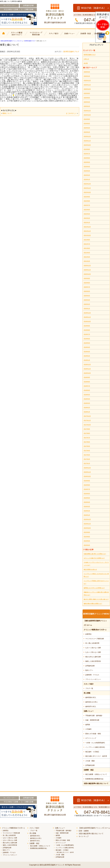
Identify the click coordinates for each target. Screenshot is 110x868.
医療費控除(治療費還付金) (94, 779)
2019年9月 (87, 326)
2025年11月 (87, 85)
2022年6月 (87, 210)
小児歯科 (88, 729)
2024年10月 (87, 115)
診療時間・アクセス (92, 675)
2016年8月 (87, 485)
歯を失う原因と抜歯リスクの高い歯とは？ (96, 599)
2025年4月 (87, 102)
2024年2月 (87, 132)
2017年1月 (87, 463)
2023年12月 (87, 136)
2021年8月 (87, 240)
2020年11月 (87, 270)
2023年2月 (87, 175)
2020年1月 (87, 308)
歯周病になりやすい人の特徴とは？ (94, 588)
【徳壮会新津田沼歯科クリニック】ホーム (4, 35)
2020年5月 (87, 291)
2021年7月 (87, 244)
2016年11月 (87, 472)
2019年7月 (87, 334)
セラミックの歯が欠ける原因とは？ (94, 558)
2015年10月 (87, 528)
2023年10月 (87, 145)
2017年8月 (87, 433)
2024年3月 (87, 128)
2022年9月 (87, 197)
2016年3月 (87, 506)
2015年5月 (87, 541)
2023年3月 (87, 171)
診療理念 (88, 634)
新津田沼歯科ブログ (71, 52)
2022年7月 (87, 205)
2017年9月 (87, 429)
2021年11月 (87, 231)
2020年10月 (87, 274)
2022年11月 (87, 188)
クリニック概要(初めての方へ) (17, 35)
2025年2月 (87, 106)
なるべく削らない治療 (93, 652)
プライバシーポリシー (93, 679)
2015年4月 (87, 545)
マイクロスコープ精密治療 (35, 35)
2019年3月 (87, 352)
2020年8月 (87, 283)
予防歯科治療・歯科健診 (94, 716)
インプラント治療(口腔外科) (95, 747)
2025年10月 (87, 89)
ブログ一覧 (89, 688)
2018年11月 (87, 369)
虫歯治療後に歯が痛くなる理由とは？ (95, 554)
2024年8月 (87, 119)
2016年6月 (87, 494)
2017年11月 (87, 420)
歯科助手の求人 (91, 706)
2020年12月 (87, 265)
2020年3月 (87, 300)
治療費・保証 (86, 35)
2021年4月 (87, 253)
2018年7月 (87, 386)
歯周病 (88, 725)
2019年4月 (87, 347)
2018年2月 (87, 407)
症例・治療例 (84, 831)
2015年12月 (87, 519)
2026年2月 (87, 76)
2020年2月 (87, 304)
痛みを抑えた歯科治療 (93, 657)
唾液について (7, 113)
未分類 (86, 63)
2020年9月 (87, 278)
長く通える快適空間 (92, 643)
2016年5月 (87, 498)
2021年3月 (87, 257)
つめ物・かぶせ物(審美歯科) (95, 743)
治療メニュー (70, 35)
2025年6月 (87, 98)
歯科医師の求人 (91, 697)
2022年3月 (87, 214)
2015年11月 (87, 524)
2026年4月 (87, 72)
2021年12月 (87, 227)
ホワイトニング (91, 738)
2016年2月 (87, 511)
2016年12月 (87, 468)
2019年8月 (87, 330)
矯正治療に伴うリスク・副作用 (96, 756)
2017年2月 (87, 459)
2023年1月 (87, 179)
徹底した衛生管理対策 (93, 661)
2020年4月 (87, 296)
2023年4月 (87, 166)
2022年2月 (87, 218)
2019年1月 (87, 360)
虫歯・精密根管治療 (92, 720)
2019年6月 (87, 339)
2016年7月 (87, 489)
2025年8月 (87, 93)
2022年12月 (87, 184)
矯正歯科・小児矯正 (92, 752)
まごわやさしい (71, 113)
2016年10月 (87, 476)
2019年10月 (87, 321)
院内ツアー (89, 670)
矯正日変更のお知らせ (90, 569)
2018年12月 (87, 364)
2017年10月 (87, 425)
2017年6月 (87, 442)
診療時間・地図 (102, 35)
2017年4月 (87, 450)
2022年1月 (87, 222)
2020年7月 (87, 287)
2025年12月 (87, 80)
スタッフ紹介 (53, 35)
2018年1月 (87, 412)
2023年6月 (87, 158)
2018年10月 (87, 373)
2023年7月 (87, 154)
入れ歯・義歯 (90, 761)
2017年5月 (87, 446)
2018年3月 (87, 403)
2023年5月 (87, 162)
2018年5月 (87, 395)
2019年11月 (87, 317)
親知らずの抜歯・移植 (93, 734)
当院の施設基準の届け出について (96, 783)
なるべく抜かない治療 (93, 648)
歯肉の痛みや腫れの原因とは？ (93, 604)
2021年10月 (87, 235)
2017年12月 (87, 416)
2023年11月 (87, 141)
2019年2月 (87, 356)
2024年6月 (87, 123)
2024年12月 (87, 111)
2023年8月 (87, 149)
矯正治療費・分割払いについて (96, 774)
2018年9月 (87, 377)
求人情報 (87, 693)
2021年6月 (87, 248)
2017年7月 (87, 438)
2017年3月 (87, 455)
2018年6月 (87, 390)
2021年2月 (87, 261)
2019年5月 (87, 343)
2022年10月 (87, 192)
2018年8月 (87, 382)
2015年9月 (87, 532)
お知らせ (86, 59)
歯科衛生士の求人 (92, 702)
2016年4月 (87, 502)
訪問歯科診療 (90, 666)
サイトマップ (84, 836)
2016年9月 (87, 481)
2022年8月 (87, 201)
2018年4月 (87, 399)
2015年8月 (87, 537)
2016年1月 (87, 515)
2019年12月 (87, 313)
